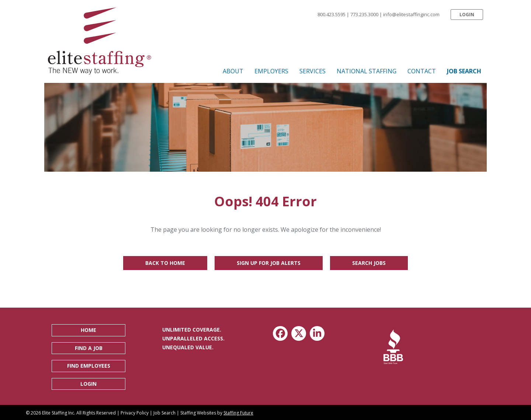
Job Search (164, 413)
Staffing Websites (198, 413)
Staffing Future (238, 413)
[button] (467, 15)
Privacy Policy (135, 413)
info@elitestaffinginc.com (411, 14)
